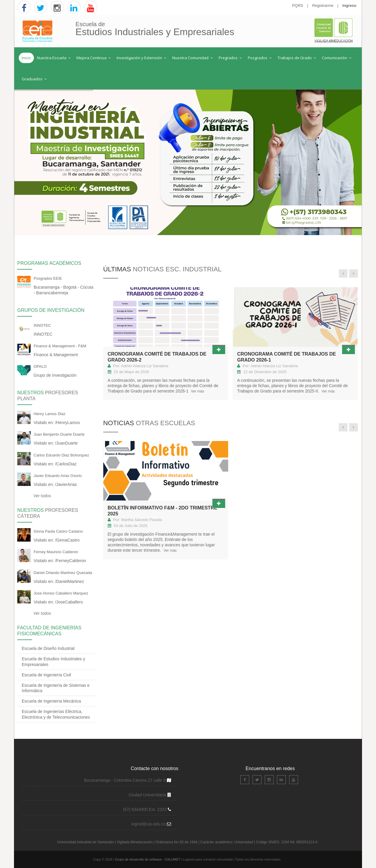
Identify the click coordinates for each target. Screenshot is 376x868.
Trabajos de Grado (297, 58)
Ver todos (42, 496)
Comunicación (337, 58)
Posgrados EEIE (48, 278)
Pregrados (230, 58)
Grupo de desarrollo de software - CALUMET (148, 859)
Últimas (162, 269)
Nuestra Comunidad (192, 58)
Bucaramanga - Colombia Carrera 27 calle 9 (125, 780)
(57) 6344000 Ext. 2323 (145, 809)
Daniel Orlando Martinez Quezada (63, 573)
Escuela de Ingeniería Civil (46, 675)
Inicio (26, 58)
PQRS (298, 6)
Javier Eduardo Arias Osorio (58, 476)
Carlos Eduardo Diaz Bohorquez (61, 455)
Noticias (149, 423)
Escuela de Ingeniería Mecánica (51, 701)
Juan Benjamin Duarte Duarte (59, 434)
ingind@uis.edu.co (149, 824)
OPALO (40, 366)
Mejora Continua (94, 58)
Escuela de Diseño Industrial (48, 648)
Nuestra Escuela (54, 58)
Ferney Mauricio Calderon (56, 552)
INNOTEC (42, 325)
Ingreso (349, 6)
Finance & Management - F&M (60, 346)
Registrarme (323, 6)
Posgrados (260, 58)
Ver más (197, 391)
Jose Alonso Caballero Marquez (61, 593)
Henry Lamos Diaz (50, 414)
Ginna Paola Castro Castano (58, 531)
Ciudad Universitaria (148, 795)
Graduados (34, 79)
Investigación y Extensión (141, 58)
